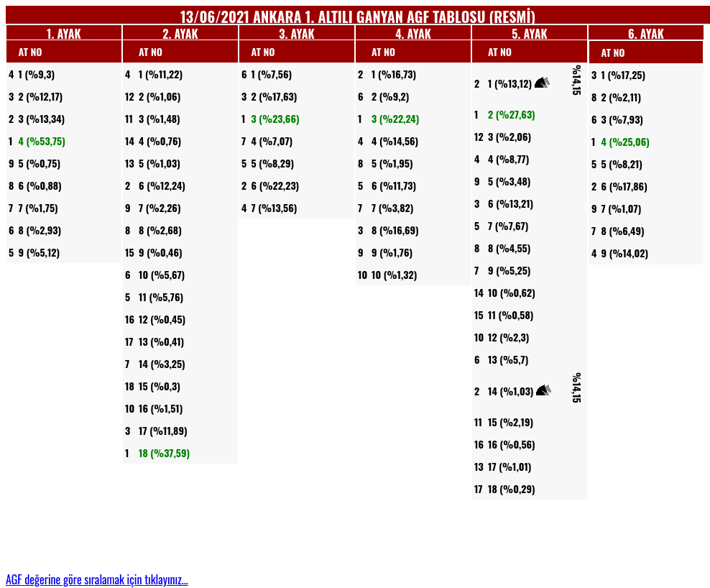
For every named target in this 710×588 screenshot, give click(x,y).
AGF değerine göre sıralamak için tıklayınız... (97, 579)
